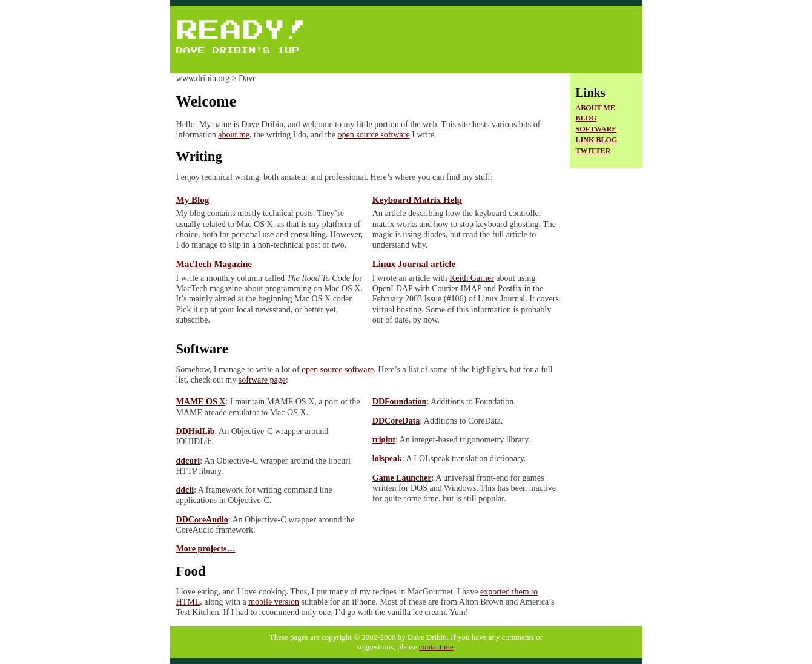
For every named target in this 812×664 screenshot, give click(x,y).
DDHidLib (196, 431)
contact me (436, 647)
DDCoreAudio (202, 519)
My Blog (193, 200)
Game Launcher (402, 478)
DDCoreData (396, 421)
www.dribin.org (203, 78)
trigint (384, 439)
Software (596, 129)
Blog (586, 118)
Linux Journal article (414, 264)
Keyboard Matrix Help (417, 200)
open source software (373, 134)
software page (262, 380)
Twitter (593, 151)
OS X (201, 401)
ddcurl (188, 461)
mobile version (274, 602)
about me (234, 134)
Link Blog (597, 140)
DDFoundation (400, 401)
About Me (596, 108)
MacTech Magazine (214, 264)
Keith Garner (472, 278)
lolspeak (387, 458)
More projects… (206, 548)
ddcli (185, 490)
